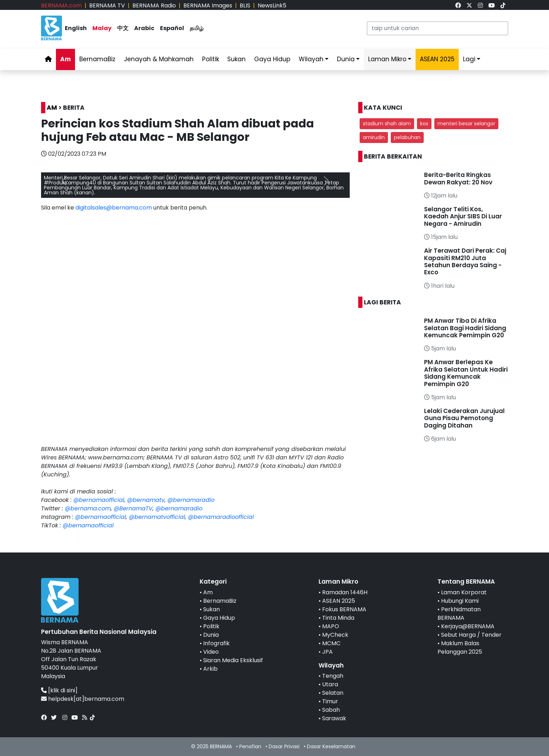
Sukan (236, 59)
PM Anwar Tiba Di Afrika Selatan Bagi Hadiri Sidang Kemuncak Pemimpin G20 (465, 328)
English (76, 28)
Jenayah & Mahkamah (159, 59)
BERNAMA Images (208, 5)
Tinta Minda (338, 618)
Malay (102, 28)
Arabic (144, 28)
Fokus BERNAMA (344, 609)
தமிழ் (197, 28)
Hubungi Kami (460, 601)
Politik (211, 59)
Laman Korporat (464, 592)
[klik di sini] (63, 690)
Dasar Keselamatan (331, 746)
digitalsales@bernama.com (114, 208)
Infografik (216, 643)
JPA (327, 652)
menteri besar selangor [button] (466, 124)
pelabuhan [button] (407, 137)
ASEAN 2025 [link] (437, 59)
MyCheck (335, 635)
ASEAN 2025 (339, 601)
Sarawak (334, 718)
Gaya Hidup (272, 59)
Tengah (333, 676)
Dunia (346, 59)
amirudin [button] (374, 137)
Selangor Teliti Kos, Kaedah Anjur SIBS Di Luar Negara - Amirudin (463, 216)
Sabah (331, 710)
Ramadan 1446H (345, 592)
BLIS (245, 5)
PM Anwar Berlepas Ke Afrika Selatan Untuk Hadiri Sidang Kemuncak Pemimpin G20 (466, 373)
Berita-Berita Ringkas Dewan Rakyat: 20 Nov (458, 178)
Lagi (469, 59)
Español (172, 28)
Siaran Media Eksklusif (233, 660)
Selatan (333, 693)
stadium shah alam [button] (387, 124)
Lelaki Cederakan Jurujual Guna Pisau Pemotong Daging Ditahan (464, 418)
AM (52, 108)
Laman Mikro (387, 59)
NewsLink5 (272, 5)
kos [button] (424, 124)
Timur (330, 701)
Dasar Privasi (284, 746)
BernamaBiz (97, 59)
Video (211, 652)
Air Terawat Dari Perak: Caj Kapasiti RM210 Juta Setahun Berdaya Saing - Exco (465, 261)
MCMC (331, 643)
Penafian (250, 746)
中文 (123, 28)
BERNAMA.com (61, 5)
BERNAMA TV (107, 5)
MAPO (331, 626)
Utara (330, 684)
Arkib (210, 669)
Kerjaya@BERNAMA (468, 626)
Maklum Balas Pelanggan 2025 (460, 648)
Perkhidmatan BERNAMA (459, 614)
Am (65, 59)
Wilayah (311, 59)
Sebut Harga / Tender (471, 635)
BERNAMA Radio (154, 5)
